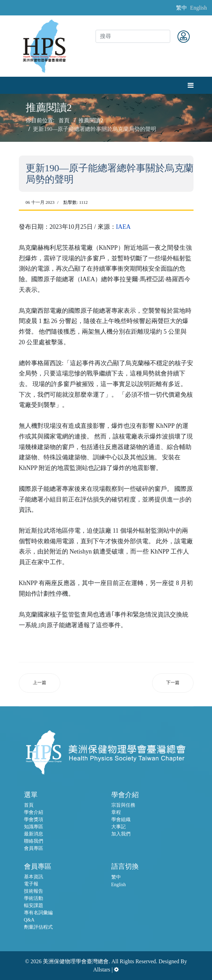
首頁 (29, 805)
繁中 (182, 8)
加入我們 (121, 834)
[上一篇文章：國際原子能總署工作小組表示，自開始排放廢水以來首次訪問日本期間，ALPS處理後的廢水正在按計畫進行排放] (40, 683)
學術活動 (34, 898)
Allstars (102, 970)
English (198, 8)
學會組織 (121, 820)
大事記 (119, 827)
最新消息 (34, 834)
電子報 (31, 884)
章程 (116, 812)
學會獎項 (34, 820)
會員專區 (34, 848)
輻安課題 (34, 905)
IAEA (123, 227)
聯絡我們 (34, 841)
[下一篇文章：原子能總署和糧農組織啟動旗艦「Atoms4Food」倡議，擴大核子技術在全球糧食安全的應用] (173, 683)
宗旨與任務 (123, 805)
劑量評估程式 (38, 927)
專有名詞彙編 (38, 913)
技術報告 (34, 891)
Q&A (29, 920)
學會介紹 (34, 812)
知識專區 (34, 827)
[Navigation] (191, 85)
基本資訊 (34, 877)
